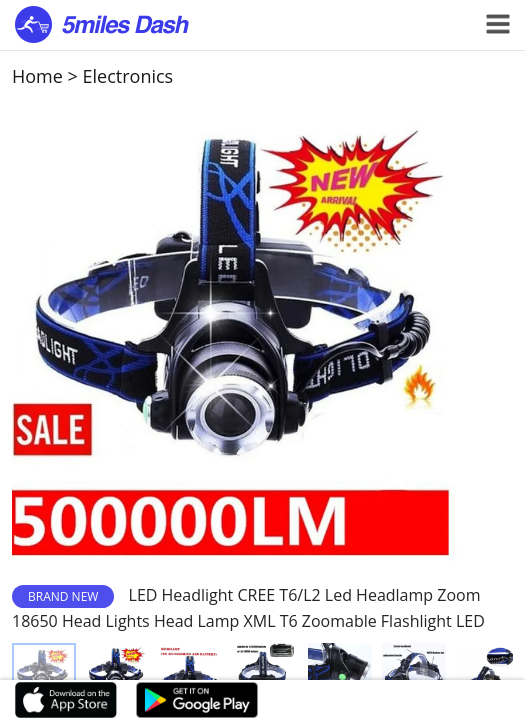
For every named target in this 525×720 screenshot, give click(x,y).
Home (37, 76)
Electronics (128, 76)
